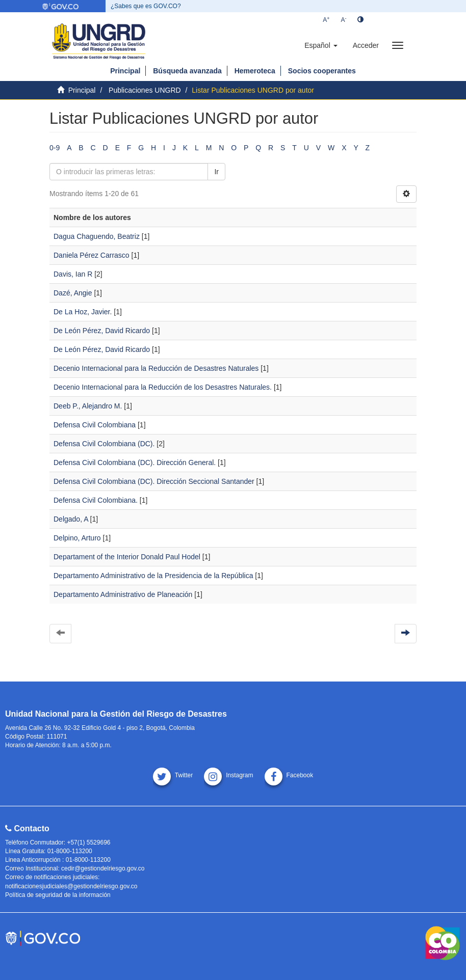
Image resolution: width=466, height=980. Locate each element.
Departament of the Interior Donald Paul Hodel (127, 557)
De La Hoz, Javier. (83, 312)
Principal (125, 71)
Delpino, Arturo (77, 538)
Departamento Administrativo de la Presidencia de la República (153, 576)
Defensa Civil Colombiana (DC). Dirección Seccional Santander (154, 481)
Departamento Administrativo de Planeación (123, 594)
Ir (216, 172)
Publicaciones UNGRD (145, 90)
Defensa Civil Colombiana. (96, 500)
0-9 (55, 148)
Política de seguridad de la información (58, 895)
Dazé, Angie (73, 293)
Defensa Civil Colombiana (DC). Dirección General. (135, 462)
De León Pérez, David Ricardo (102, 331)
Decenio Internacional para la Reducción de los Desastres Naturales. (163, 387)
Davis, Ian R (73, 274)
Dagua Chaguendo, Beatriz (97, 236)
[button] (321, 45)
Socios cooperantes (322, 71)
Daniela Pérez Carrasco (92, 255)
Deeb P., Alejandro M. (88, 406)
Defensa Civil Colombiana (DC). (104, 444)
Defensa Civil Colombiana (95, 425)
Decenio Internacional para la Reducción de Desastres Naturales (156, 368)
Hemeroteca (255, 71)
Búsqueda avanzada (187, 71)
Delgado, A (71, 519)
